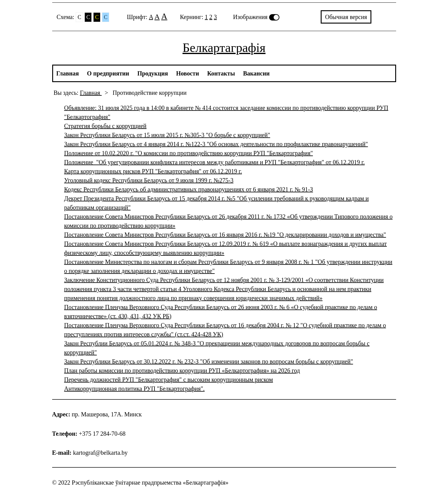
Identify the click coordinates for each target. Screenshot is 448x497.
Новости (188, 73)
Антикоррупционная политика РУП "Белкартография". (135, 389)
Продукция (153, 73)
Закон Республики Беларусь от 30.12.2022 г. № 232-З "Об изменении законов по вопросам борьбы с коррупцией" (209, 361)
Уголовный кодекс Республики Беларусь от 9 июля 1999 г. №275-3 (149, 180)
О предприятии (108, 73)
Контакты (221, 73)
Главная (68, 73)
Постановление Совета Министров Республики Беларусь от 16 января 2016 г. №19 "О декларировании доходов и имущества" (225, 235)
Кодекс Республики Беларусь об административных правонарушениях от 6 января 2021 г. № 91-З (189, 189)
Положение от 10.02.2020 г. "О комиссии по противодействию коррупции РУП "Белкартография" (189, 153)
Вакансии (256, 73)
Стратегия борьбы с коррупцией (105, 126)
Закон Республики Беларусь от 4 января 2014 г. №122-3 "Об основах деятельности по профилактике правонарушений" (216, 144)
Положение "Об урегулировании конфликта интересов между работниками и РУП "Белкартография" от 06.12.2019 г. (214, 162)
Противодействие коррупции (149, 93)
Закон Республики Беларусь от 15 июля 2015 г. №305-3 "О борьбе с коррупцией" (167, 135)
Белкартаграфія (224, 48)
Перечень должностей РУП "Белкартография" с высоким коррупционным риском (169, 380)
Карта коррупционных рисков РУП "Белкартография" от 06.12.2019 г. (153, 171)
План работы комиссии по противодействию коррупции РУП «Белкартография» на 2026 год (182, 370)
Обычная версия (346, 17)
